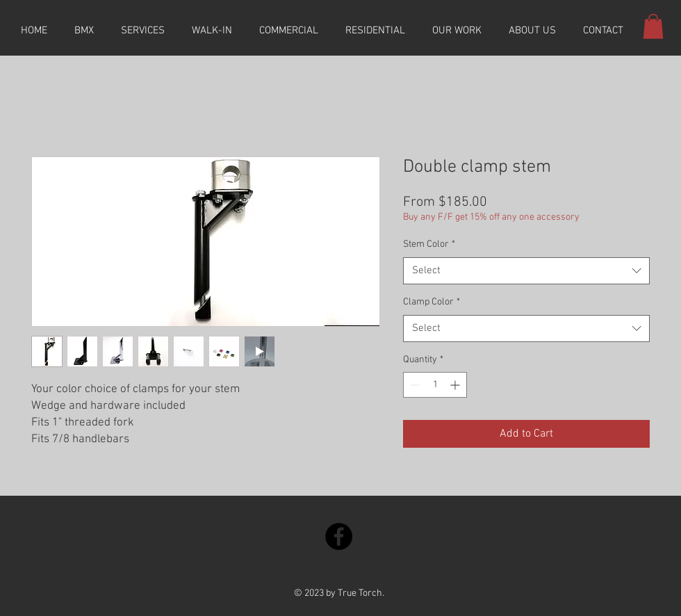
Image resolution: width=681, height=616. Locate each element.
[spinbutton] (435, 385)
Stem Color (429, 244)
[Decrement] (414, 385)
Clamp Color (432, 302)
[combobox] (526, 271)
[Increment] (456, 385)
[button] (653, 26)
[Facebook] (339, 536)
